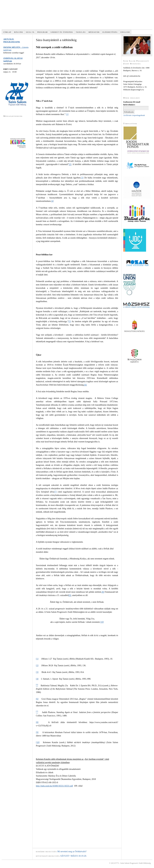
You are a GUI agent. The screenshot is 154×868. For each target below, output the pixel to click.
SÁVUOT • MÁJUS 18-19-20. (74, 856)
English (125, 32)
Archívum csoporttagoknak (134, 115)
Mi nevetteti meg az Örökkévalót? (72, 852)
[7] (55, 492)
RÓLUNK (19, 32)
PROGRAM (42, 32)
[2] (70, 164)
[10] (102, 622)
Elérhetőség (110, 32)
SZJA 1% (30, 32)
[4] (52, 201)
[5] (70, 321)
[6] (85, 385)
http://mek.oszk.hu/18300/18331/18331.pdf (54, 786)
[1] (67, 114)
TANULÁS (81, 32)
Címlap (7, 32)
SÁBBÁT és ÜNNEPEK (62, 32)
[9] (70, 595)
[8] (103, 592)
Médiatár (94, 32)
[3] (82, 178)
